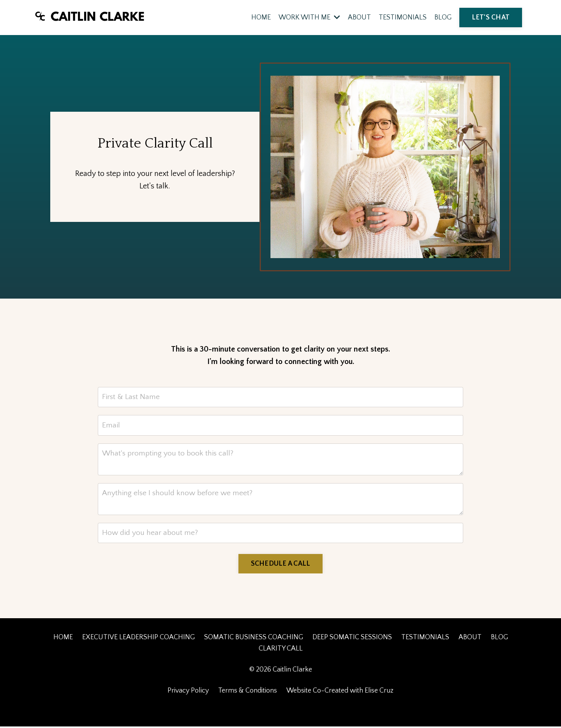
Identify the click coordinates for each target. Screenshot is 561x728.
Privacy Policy (188, 692)
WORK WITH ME (309, 18)
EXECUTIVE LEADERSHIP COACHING (138, 639)
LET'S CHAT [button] (491, 18)
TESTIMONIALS (403, 18)
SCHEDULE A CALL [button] (281, 565)
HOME (261, 18)
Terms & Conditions (248, 692)
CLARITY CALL (281, 650)
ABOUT (359, 18)
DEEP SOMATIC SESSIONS (352, 639)
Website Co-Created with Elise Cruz (340, 692)
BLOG (443, 18)
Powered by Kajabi (281, 708)
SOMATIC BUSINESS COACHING (254, 639)
